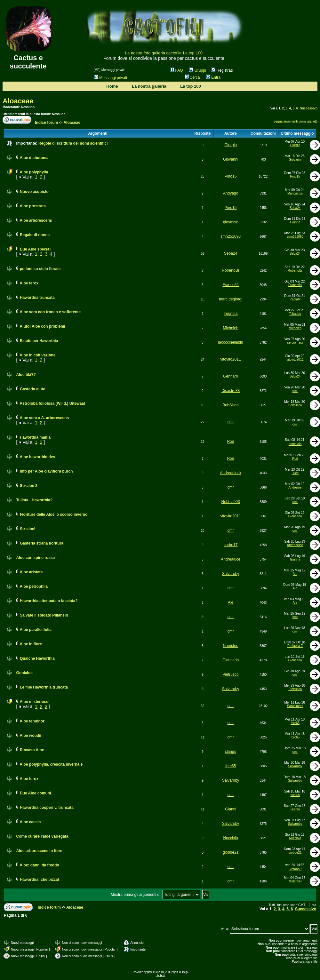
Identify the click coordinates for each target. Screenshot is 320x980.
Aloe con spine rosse (36, 558)
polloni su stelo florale (40, 269)
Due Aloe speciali (36, 249)
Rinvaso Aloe (32, 750)
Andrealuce (295, 545)
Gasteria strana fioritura (42, 543)
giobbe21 (231, 852)
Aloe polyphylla (34, 172)
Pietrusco (231, 674)
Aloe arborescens (36, 220)
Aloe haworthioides (37, 457)
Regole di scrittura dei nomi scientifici (73, 143)
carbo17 (231, 545)
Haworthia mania (35, 437)
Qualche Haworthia (37, 658)
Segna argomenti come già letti (295, 121)
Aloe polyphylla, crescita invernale (51, 764)
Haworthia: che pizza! (40, 880)
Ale (295, 574)
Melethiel (295, 881)
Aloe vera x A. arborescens (44, 418)
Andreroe (295, 487)
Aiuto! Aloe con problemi (42, 326)
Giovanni (231, 159)
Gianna (295, 222)
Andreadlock (231, 473)
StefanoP (295, 869)
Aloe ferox (29, 283)
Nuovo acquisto (34, 192)
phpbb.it (160, 976)
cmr (295, 391)
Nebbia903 (231, 502)
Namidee (231, 646)
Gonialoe (24, 673)
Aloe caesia (30, 822)
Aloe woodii (30, 736)
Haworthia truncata (37, 298)
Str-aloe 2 (29, 486)
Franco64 (231, 285)
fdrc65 (295, 723)
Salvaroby (231, 574)
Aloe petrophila (33, 586)
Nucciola (231, 838)
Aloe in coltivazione (37, 355)
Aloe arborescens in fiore (39, 851)
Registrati (222, 70)
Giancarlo (295, 516)
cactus (295, 795)
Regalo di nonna (35, 235)
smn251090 (231, 236)
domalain (295, 444)
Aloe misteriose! (34, 702)
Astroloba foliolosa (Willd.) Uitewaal (52, 403)
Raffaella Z (295, 646)
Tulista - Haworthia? (35, 500)
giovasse (231, 222)
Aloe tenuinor (32, 721)
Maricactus (295, 193)
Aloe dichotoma (34, 158)
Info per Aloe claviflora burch (46, 471)
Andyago (231, 193)
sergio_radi (295, 343)
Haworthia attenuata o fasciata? (49, 601)
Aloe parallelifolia (35, 630)
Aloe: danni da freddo (39, 865)
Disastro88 (231, 391)
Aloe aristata (31, 572)
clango (231, 752)
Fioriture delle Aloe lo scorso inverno (54, 514)
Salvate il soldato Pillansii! (44, 615)
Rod (231, 442)
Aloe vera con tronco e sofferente (50, 312)
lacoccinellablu (231, 342)
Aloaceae (18, 101)
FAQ (177, 70)
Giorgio (231, 145)
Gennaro (231, 376)
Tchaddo (295, 314)
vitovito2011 (231, 359)
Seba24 (295, 208)
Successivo (309, 108)
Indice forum (46, 123)
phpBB (151, 972)
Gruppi (198, 70)
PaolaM (295, 299)
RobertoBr (231, 270)
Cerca (192, 77)
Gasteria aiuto (33, 389)
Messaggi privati (111, 78)
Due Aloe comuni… (37, 793)
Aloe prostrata (32, 206)
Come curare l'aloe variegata (42, 836)
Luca (295, 473)
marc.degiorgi (231, 299)
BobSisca (231, 405)
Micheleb (231, 328)
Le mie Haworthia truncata (44, 687)
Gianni (231, 809)
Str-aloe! (28, 529)
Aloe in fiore (31, 644)
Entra (213, 77)
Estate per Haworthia (39, 341)
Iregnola (231, 314)
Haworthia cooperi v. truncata (47, 808)
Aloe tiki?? (26, 375)
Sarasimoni (295, 706)
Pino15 (231, 176)
